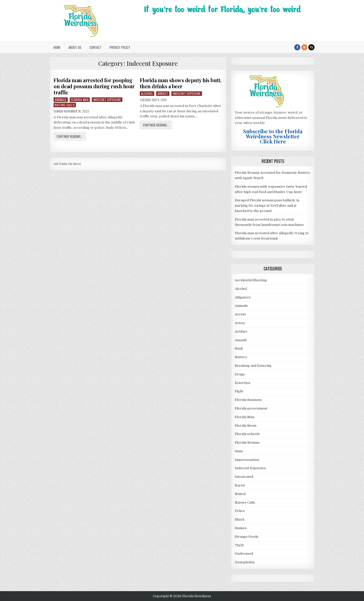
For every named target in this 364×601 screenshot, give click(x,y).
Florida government (251, 408)
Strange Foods (247, 537)
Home (57, 47)
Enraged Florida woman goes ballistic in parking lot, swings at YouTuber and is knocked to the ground (267, 206)
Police (240, 511)
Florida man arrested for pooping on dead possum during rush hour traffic (94, 86)
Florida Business (248, 400)
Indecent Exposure (107, 100)
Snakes (241, 528)
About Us (75, 47)
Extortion (243, 383)
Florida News (246, 426)
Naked (240, 494)
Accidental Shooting (251, 280)
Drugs (240, 374)
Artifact (241, 331)
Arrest (163, 93)
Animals (61, 100)
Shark (240, 519)
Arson (240, 323)
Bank (239, 348)
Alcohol (147, 93)
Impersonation (247, 460)
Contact (95, 47)
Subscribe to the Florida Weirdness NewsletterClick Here (273, 136)
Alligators (243, 297)
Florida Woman (247, 443)
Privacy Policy (120, 47)
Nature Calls (65, 105)
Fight (239, 391)
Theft (239, 545)
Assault (241, 340)
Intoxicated (244, 477)
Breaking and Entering (253, 366)
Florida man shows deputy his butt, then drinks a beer (181, 83)
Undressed (244, 554)
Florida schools (247, 434)
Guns (239, 451)
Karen (240, 485)
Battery (241, 357)
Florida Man (80, 100)
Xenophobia (245, 562)
